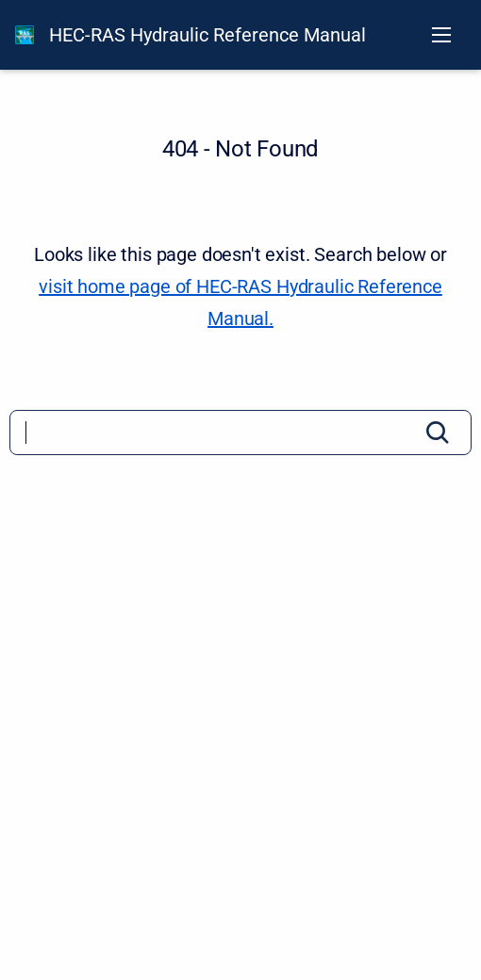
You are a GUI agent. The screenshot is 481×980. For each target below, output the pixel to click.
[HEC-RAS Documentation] (25, 35)
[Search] (240, 433)
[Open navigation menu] (441, 35)
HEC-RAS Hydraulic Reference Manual (207, 35)
